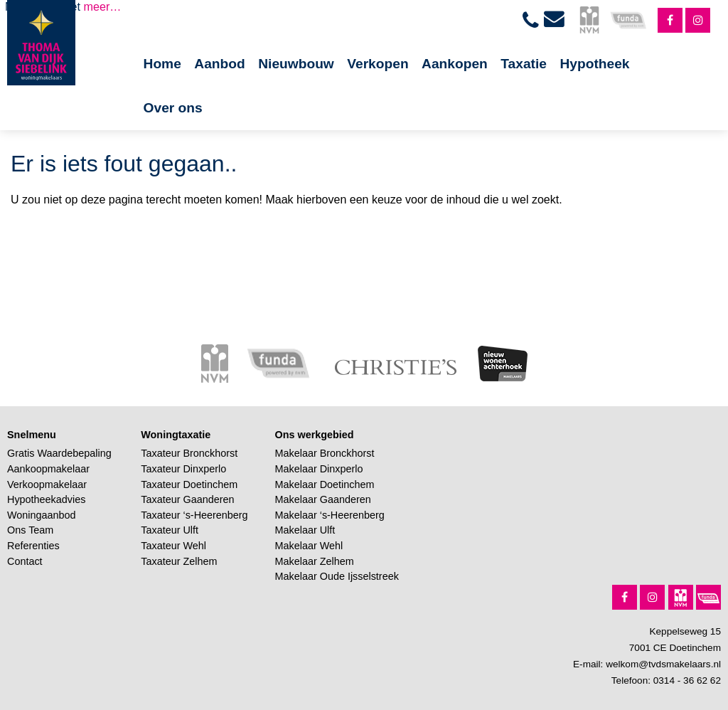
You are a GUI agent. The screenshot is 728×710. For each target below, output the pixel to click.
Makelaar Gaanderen (323, 499)
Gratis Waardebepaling (59, 453)
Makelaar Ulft (305, 530)
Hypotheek (594, 64)
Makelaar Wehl (309, 546)
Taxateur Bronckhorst (189, 453)
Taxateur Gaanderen (187, 499)
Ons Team (30, 530)
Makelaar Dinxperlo (319, 469)
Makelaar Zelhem (315, 561)
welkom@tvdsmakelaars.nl (663, 664)
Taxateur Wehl (173, 546)
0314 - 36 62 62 (687, 680)
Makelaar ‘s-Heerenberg (330, 515)
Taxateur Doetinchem (189, 484)
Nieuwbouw (296, 64)
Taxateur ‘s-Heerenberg (194, 515)
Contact (25, 561)
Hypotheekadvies (46, 499)
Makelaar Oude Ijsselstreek (337, 576)
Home (162, 64)
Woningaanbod (42, 515)
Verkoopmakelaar (47, 484)
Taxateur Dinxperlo (183, 469)
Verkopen (378, 64)
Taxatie (524, 64)
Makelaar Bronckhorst (325, 453)
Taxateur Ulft (170, 530)
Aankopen (455, 64)
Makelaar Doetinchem (325, 484)
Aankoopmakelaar (48, 469)
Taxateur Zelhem (179, 561)
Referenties (33, 546)
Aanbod (219, 64)
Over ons (173, 108)
